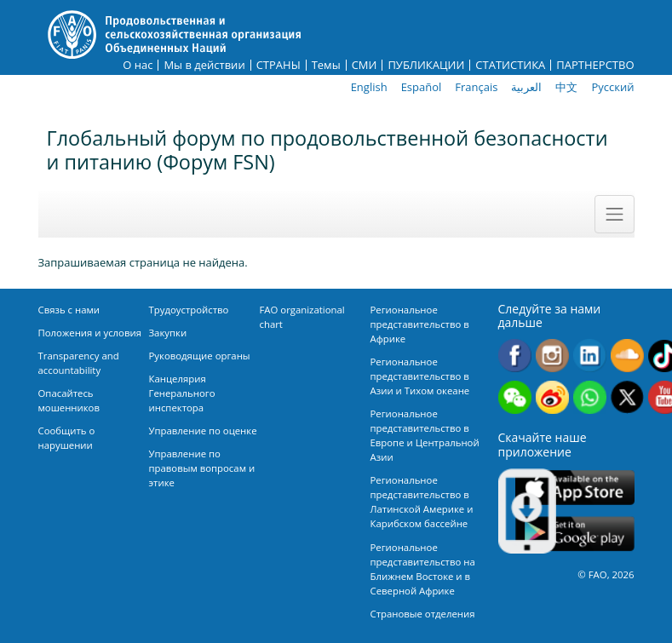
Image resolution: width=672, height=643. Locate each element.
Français (476, 87)
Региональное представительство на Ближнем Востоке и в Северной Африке (423, 569)
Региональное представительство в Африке (420, 324)
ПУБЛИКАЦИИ (426, 65)
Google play (575, 534)
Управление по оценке (203, 431)
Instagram (552, 356)
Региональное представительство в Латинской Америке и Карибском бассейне (422, 502)
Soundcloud (627, 356)
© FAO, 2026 (606, 574)
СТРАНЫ (279, 65)
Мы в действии (204, 65)
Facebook (515, 356)
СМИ (365, 65)
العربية (526, 87)
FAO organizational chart (302, 317)
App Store (575, 488)
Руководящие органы (200, 356)
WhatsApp (590, 397)
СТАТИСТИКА (510, 65)
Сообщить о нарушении (67, 438)
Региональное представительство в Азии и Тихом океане (420, 376)
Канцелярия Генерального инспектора (182, 393)
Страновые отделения (423, 614)
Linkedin (590, 356)
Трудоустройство (189, 310)
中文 (566, 87)
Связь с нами (69, 310)
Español (422, 87)
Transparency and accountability (79, 363)
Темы (326, 65)
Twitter (627, 397)
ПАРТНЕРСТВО (595, 65)
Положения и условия (90, 333)
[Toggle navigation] (614, 214)
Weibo (552, 397)
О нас (138, 65)
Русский (612, 87)
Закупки (168, 333)
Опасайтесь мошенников (69, 400)
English (369, 87)
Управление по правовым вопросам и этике (202, 468)
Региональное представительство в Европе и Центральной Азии (425, 435)
